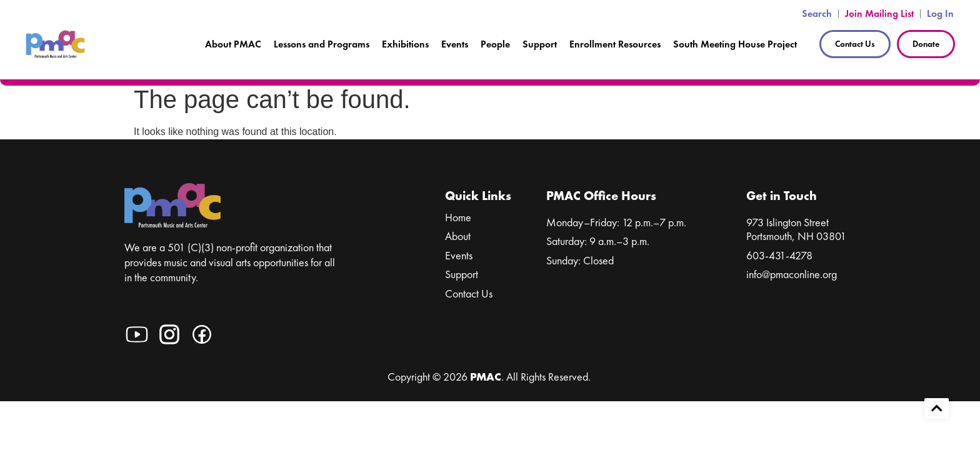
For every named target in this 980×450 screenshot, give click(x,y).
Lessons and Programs (322, 44)
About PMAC (233, 44)
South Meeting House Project (735, 44)
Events (455, 44)
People (495, 44)
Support (540, 44)
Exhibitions (405, 44)
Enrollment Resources (615, 44)
